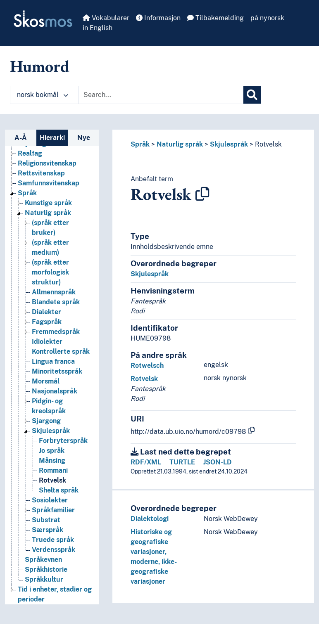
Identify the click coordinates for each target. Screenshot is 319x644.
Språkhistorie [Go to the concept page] (46, 569)
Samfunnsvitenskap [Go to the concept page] (49, 183)
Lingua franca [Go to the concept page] (53, 361)
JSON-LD (218, 462)
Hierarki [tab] (52, 138)
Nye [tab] (84, 138)
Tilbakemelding (215, 18)
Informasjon (158, 18)
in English (98, 28)
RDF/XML (146, 462)
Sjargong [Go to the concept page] (46, 421)
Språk (140, 144)
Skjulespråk (229, 144)
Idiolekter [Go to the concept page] (47, 342)
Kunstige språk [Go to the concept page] (48, 203)
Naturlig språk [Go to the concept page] (48, 213)
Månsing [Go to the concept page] (52, 461)
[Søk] (252, 95)
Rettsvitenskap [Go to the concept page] (41, 173)
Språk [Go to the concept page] (27, 193)
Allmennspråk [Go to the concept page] (54, 292)
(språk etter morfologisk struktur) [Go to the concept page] (50, 272)
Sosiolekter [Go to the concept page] (50, 500)
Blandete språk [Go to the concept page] (56, 302)
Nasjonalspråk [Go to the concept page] (55, 391)
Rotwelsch (147, 366)
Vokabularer (106, 18)
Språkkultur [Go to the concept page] (44, 579)
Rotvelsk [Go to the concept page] (52, 480)
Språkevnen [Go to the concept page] (43, 560)
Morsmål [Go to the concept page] (46, 381)
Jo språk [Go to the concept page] (52, 451)
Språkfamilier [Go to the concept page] (53, 510)
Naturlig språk (180, 144)
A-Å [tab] (21, 138)
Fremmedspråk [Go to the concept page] (56, 332)
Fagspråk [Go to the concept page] (47, 322)
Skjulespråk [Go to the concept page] (51, 431)
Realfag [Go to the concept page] (30, 153)
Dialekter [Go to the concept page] (46, 312)
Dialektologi (150, 519)
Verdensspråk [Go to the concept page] (54, 550)
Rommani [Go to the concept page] (53, 470)
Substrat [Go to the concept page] (46, 520)
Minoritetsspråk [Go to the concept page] (57, 371)
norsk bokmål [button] (43, 95)
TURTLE (182, 462)
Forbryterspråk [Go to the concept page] (63, 441)
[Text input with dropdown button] (161, 95)
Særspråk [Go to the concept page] (48, 530)
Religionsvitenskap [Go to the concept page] (47, 163)
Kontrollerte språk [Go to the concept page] (61, 352)
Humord (40, 66)
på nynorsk (267, 18)
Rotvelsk (268, 144)
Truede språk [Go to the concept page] (53, 540)
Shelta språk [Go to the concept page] (59, 490)
